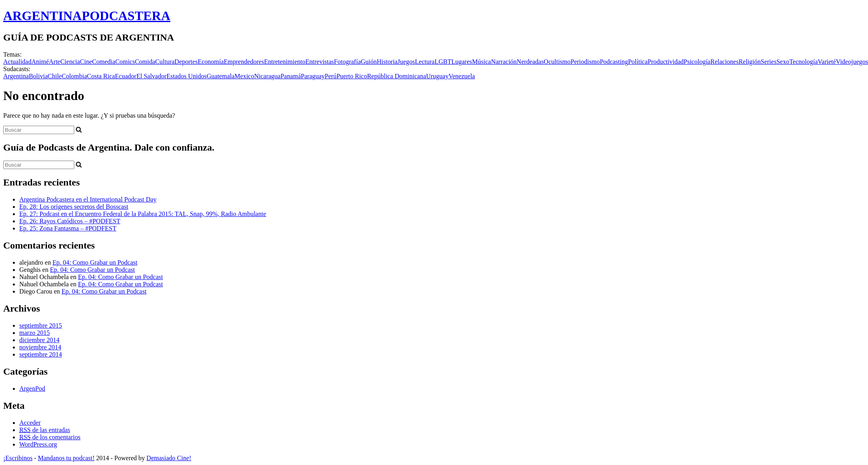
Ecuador (125, 76)
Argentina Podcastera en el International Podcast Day (88, 199)
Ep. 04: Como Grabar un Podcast (95, 262)
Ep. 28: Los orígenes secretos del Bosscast (74, 207)
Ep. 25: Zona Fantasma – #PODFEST (68, 228)
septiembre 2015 (41, 325)
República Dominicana (396, 76)
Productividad (666, 62)
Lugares (462, 62)
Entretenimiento (285, 62)
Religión (750, 62)
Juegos (406, 62)
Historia (387, 62)
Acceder (30, 423)
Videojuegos (852, 62)
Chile (55, 76)
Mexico (244, 76)
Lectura (425, 62)
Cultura (165, 62)
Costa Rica (101, 76)
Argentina (16, 76)
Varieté (827, 62)
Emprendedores (244, 62)
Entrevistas (320, 62)
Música (482, 62)
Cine (86, 62)
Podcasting (614, 62)
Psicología (697, 62)
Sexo (783, 62)
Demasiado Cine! (169, 458)
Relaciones (724, 62)
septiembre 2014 (41, 354)
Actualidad (17, 62)
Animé (40, 62)
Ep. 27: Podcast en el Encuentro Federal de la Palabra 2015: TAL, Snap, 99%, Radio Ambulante (143, 214)
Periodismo (585, 62)
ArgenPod (32, 389)
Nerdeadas (530, 62)
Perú (331, 76)
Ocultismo (557, 62)
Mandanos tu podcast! (66, 458)
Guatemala (221, 76)
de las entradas (45, 430)
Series (769, 62)
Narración (504, 62)
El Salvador (152, 76)
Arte (55, 62)
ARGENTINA (87, 16)
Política (638, 62)
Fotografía (347, 62)
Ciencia (70, 62)
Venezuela (462, 76)
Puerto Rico (352, 76)
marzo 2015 (35, 333)
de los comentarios (50, 437)
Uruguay (437, 76)
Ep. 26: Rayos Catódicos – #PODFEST (70, 221)
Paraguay (313, 76)
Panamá (291, 76)
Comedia (104, 62)
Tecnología (804, 62)
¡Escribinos (18, 458)
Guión (369, 62)
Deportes (186, 62)
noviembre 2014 (40, 347)
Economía (211, 62)
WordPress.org (38, 444)
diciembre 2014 (39, 340)
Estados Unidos (187, 76)
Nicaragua (267, 76)
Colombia (74, 76)
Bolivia (38, 76)
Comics (125, 62)
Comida (145, 62)
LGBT (443, 62)
